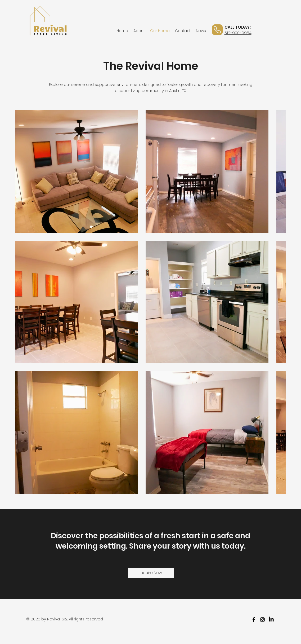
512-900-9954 (238, 33)
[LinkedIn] (271, 619)
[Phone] (217, 30)
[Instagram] (262, 619)
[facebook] (254, 619)
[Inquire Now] (151, 573)
